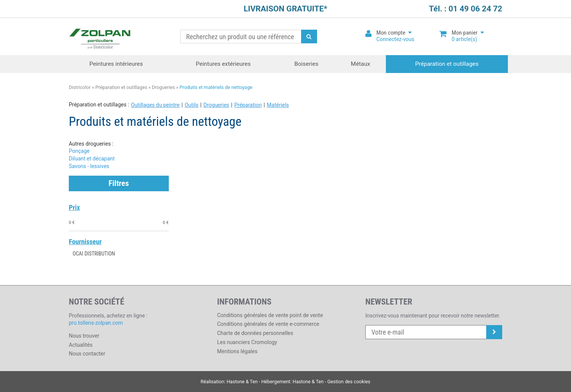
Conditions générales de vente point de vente (270, 315)
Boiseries (306, 64)
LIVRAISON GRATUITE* (285, 9)
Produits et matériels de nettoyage (216, 87)
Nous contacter (87, 354)
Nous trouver (84, 336)
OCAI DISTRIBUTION (94, 254)
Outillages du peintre (155, 105)
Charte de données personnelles (255, 333)
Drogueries (163, 87)
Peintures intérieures (116, 64)
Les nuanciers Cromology (247, 342)
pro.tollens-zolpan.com (96, 323)
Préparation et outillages (447, 64)
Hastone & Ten (242, 382)
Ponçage (79, 151)
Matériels (278, 105)
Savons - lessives (89, 166)
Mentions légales (237, 351)
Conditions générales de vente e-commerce (268, 324)
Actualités (81, 345)
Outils (192, 105)
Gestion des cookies (349, 382)
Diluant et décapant (92, 159)
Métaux (361, 64)
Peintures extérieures (223, 64)
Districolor (100, 37)
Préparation (248, 105)
